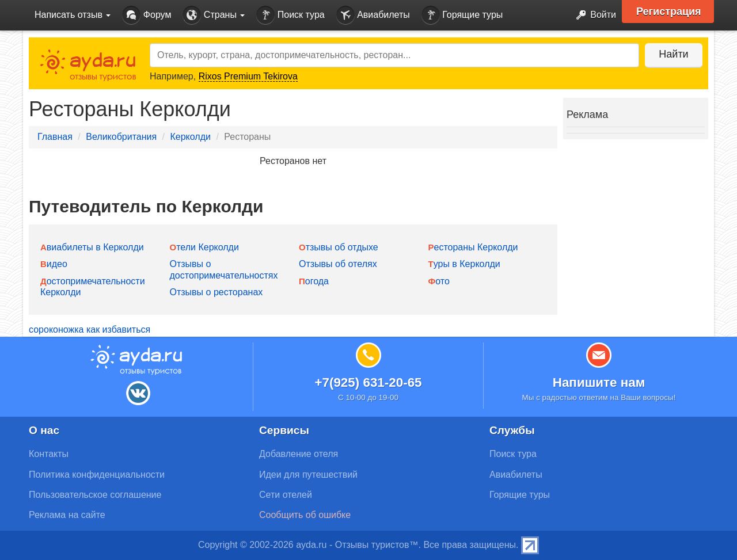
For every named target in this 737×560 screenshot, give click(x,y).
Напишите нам (599, 382)
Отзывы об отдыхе (339, 247)
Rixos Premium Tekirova (248, 76)
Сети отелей (286, 495)
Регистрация (669, 12)
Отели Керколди (204, 247)
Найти (673, 54)
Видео (54, 264)
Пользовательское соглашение (95, 495)
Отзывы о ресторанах (216, 292)
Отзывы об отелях (338, 264)
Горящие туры (462, 15)
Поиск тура (290, 15)
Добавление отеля (299, 454)
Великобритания (121, 137)
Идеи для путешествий (308, 475)
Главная (55, 137)
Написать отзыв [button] (73, 15)
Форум (147, 15)
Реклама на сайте (67, 515)
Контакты (49, 454)
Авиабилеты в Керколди (92, 247)
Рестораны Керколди (473, 247)
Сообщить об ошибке (305, 515)
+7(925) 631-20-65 (368, 382)
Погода (314, 281)
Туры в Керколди (464, 264)
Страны (214, 15)
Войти (593, 15)
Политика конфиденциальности (97, 475)
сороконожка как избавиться (90, 329)
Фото (439, 281)
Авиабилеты (373, 15)
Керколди (190, 137)
